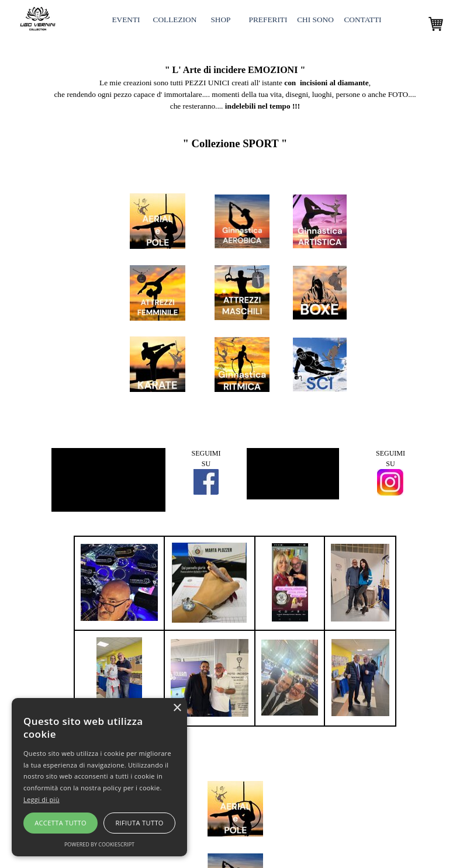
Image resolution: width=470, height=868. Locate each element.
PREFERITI (268, 20)
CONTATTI (362, 20)
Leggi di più (42, 799)
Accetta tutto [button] (61, 823)
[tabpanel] (235, 82)
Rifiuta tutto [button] (139, 823)
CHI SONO (315, 20)
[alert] (99, 777)
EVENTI (126, 20)
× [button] (177, 708)
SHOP (220, 20)
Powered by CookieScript (99, 844)
